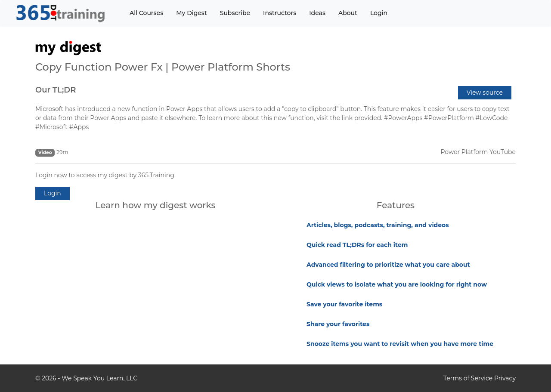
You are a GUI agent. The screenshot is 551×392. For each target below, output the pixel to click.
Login (379, 13)
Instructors (280, 13)
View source (485, 93)
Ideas (317, 13)
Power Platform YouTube (478, 152)
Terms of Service (468, 378)
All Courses (146, 13)
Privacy (505, 378)
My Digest (191, 13)
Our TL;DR (56, 90)
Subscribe (235, 13)
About (348, 13)
